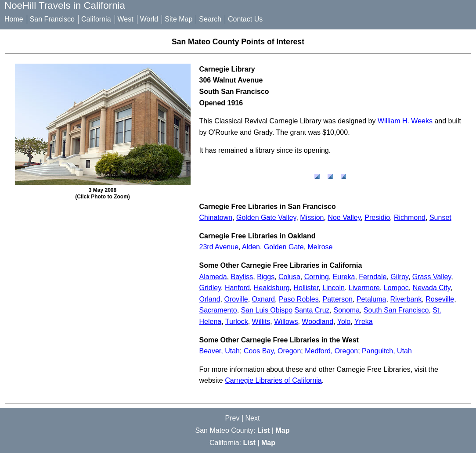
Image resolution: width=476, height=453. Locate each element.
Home (14, 19)
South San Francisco (396, 310)
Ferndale (373, 277)
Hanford (237, 288)
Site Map (178, 19)
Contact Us (245, 19)
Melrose (320, 247)
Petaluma (371, 299)
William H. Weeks (405, 121)
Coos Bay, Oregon (272, 351)
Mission (312, 218)
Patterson (338, 299)
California (96, 19)
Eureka (344, 277)
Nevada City (432, 288)
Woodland (317, 322)
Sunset (440, 218)
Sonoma (346, 310)
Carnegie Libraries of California (273, 380)
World (149, 19)
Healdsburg (272, 288)
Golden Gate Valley (266, 218)
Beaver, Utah (220, 351)
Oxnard (263, 299)
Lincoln (334, 288)
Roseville (440, 299)
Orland (210, 299)
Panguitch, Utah (387, 351)
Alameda (213, 277)
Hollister (306, 288)
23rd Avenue (219, 247)
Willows (286, 322)
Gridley (210, 288)
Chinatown (216, 218)
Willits (261, 322)
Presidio (377, 218)
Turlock (237, 322)
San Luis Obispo (267, 310)
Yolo (344, 322)
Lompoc (396, 288)
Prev (233, 418)
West (126, 19)
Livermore (364, 288)
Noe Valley (344, 218)
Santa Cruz (312, 310)
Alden (251, 247)
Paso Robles (299, 299)
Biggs (266, 277)
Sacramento (218, 310)
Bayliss (242, 277)
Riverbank (406, 299)
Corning (317, 277)
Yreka (364, 322)
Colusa (289, 277)
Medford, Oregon (331, 351)
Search (210, 19)
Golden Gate (284, 247)
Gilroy (399, 277)
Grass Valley (432, 277)
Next (253, 418)
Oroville (236, 299)
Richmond (410, 218)
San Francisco (52, 19)
